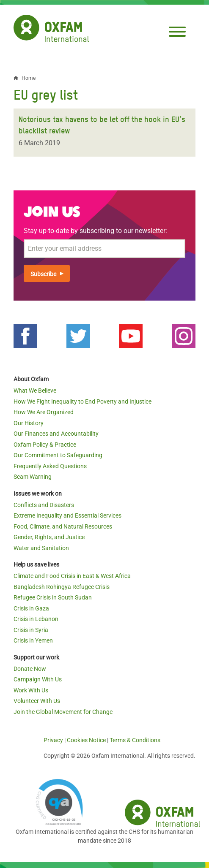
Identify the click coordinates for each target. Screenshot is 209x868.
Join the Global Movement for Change (63, 712)
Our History (29, 423)
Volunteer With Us (37, 701)
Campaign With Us (38, 679)
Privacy (53, 740)
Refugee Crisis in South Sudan (53, 597)
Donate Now (30, 669)
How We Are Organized (44, 412)
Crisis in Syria (31, 630)
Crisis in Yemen (33, 640)
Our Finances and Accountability (56, 434)
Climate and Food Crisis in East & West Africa (72, 576)
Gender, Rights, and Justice (49, 537)
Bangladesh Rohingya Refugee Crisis (62, 587)
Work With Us (31, 690)
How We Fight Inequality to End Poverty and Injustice (82, 401)
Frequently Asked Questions (50, 466)
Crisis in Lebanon (36, 619)
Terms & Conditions (135, 740)
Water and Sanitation (41, 548)
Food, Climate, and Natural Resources (63, 526)
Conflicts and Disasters (44, 505)
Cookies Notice (86, 740)
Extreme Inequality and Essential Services (67, 515)
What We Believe (35, 391)
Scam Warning (33, 477)
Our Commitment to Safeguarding (58, 455)
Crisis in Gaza (31, 608)
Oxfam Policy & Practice (45, 445)
